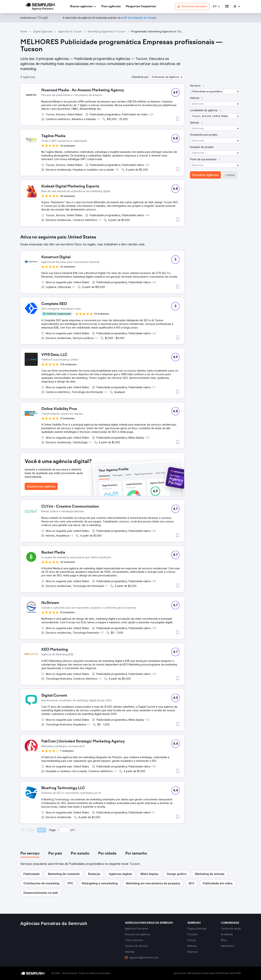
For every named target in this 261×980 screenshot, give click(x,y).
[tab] (30, 854)
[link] (111, 7)
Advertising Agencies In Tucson (106, 31)
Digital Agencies (43, 31)
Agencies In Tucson (70, 31)
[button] (217, 7)
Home (24, 31)
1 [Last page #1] (74, 830)
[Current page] (63, 830)
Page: (53, 830)
